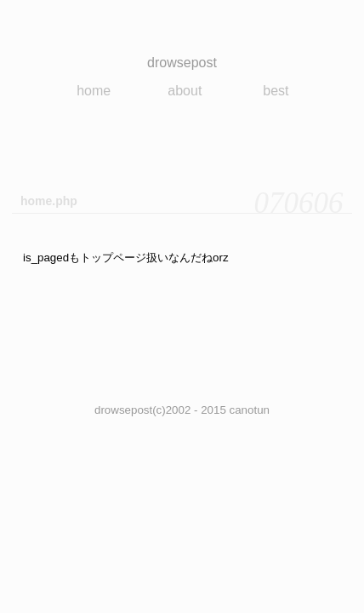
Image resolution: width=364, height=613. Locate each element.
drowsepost (182, 63)
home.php (49, 201)
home (94, 91)
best (276, 91)
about (185, 91)
